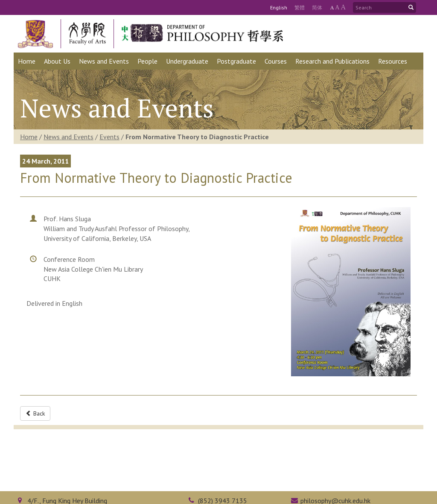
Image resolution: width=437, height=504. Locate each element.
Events (109, 137)
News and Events (68, 137)
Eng (279, 7)
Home (29, 137)
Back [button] (35, 413)
